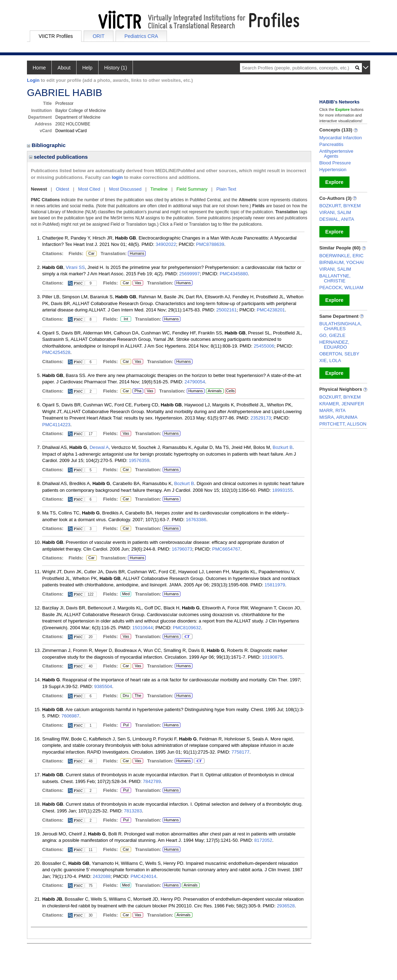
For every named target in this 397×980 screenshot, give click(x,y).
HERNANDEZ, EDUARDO (334, 345)
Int (126, 319)
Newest (39, 189)
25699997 (190, 274)
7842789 (152, 781)
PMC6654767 (227, 549)
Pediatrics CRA (141, 36)
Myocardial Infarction (341, 138)
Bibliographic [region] (47, 145)
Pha (138, 391)
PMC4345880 (234, 274)
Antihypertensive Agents (336, 154)
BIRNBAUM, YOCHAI (342, 262)
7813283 (133, 811)
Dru (126, 696)
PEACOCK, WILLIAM (341, 288)
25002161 (227, 310)
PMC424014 (143, 876)
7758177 (241, 752)
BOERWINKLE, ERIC (342, 256)
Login (33, 80)
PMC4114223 (56, 425)
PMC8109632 (187, 628)
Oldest (63, 189)
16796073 (182, 549)
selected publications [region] (58, 157)
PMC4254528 (56, 352)
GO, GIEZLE (332, 335)
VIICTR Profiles (56, 36)
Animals (215, 391)
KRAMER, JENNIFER (342, 404)
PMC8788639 (210, 244)
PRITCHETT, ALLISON (343, 424)
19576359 (139, 460)
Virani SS (75, 267)
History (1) (116, 68)
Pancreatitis (331, 144)
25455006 (264, 346)
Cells (230, 391)
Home (39, 68)
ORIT (98, 36)
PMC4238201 (271, 310)
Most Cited (89, 189)
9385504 (103, 686)
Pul (126, 725)
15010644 (142, 628)
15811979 (275, 585)
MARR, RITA (332, 410)
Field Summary (192, 189)
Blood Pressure (335, 163)
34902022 (166, 244)
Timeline (159, 189)
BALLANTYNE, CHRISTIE (335, 278)
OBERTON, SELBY (339, 354)
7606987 (70, 716)
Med (126, 594)
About (64, 68)
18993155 (283, 490)
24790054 (195, 382)
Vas (138, 283)
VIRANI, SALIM (335, 212)
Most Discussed (125, 189)
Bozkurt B (283, 447)
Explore (334, 182)
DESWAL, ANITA (337, 219)
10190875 (272, 657)
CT (187, 637)
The (138, 696)
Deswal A (99, 447)
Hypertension (333, 170)
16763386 (196, 520)
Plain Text (226, 189)
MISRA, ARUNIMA (339, 417)
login (117, 177)
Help (87, 68)
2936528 (286, 906)
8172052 (263, 840)
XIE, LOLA (330, 361)
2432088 (102, 876)
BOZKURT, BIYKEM (340, 206)
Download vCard (71, 131)
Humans (137, 253)
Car (91, 254)
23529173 (261, 418)
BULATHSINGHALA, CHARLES (341, 326)
